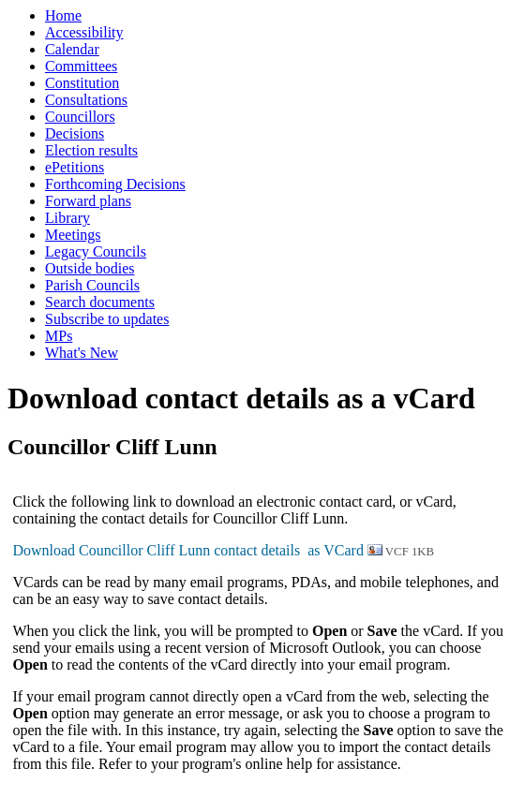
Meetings (73, 235)
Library (67, 218)
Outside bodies (90, 268)
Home (63, 15)
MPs (59, 336)
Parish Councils (92, 285)
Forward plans (88, 201)
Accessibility (84, 32)
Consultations (86, 100)
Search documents (100, 302)
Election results (91, 150)
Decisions (75, 133)
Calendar (72, 49)
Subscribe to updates (107, 319)
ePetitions (75, 167)
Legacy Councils (96, 251)
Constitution (82, 83)
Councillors (80, 117)
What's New (82, 353)
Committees (81, 66)
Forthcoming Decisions (115, 184)
